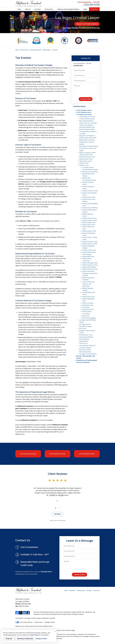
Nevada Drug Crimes (86, 159)
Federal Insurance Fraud (90, 242)
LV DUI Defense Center (84, 110)
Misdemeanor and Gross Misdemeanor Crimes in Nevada (87, 142)
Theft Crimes (83, 343)
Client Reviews (58, 474)
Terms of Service (66, 630)
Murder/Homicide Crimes (87, 157)
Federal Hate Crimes (89, 225)
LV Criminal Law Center (35, 50)
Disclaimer (72, 591)
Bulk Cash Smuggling (89, 318)
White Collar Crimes (86, 161)
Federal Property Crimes (90, 265)
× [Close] (55, 631)
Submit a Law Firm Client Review (58, 520)
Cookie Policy (39, 622)
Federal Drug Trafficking (90, 208)
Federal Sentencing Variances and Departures (88, 284)
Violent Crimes (84, 163)
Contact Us (94, 9)
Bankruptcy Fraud (88, 309)
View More (58, 514)
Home (19, 9)
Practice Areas (49, 9)
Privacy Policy (81, 591)
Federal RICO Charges (89, 267)
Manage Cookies (50, 622)
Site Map (89, 591)
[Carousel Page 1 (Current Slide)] (56, 508)
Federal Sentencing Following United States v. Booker (90, 273)
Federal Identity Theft (89, 231)
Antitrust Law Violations (90, 172)
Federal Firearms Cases (90, 218)
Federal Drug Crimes (89, 197)
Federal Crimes (47, 50)
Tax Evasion (86, 307)
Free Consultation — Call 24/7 (89, 2)
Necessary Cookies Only (25, 639)
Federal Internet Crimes (90, 244)
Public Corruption (88, 303)
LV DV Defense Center (84, 112)
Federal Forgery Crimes (90, 220)
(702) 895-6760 (92, 5)
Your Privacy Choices (24, 622)
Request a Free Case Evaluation (87, 24)
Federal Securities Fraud (90, 269)
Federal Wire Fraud (88, 297)
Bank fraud (86, 316)
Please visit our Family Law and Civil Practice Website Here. (34, 626)
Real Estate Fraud (88, 305)
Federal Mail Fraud (88, 256)
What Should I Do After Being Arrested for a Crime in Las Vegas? (89, 148)
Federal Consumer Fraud (90, 191)
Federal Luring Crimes (89, 250)
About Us (28, 9)
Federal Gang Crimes (89, 223)
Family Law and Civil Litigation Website (68, 9)
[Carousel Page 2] (59, 508)
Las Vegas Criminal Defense (88, 354)
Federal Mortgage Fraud (90, 263)
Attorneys (38, 9)
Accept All (9, 639)
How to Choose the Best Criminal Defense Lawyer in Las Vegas (88, 131)
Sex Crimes (83, 328)
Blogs (85, 9)
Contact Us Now (86, 99)
